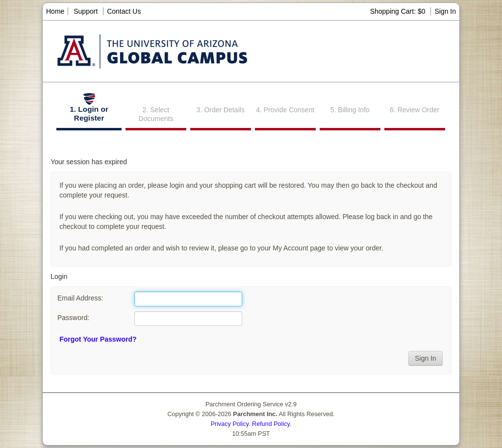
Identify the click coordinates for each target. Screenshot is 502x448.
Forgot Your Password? (98, 339)
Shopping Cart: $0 (399, 11)
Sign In (445, 11)
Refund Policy (271, 424)
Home (55, 11)
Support (86, 11)
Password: (73, 318)
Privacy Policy (230, 424)
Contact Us (124, 11)
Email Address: (80, 298)
